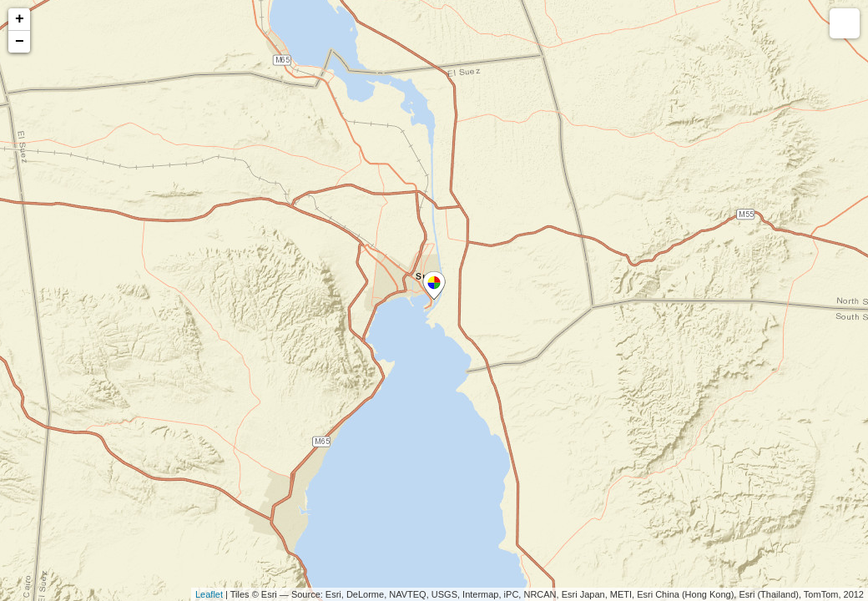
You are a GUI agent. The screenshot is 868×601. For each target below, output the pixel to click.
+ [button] (20, 19)
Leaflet (209, 594)
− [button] (20, 42)
